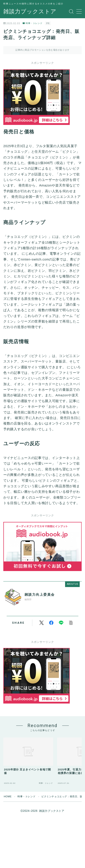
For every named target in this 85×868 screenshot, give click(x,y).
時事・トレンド (33, 23)
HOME (8, 796)
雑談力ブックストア (30, 12)
